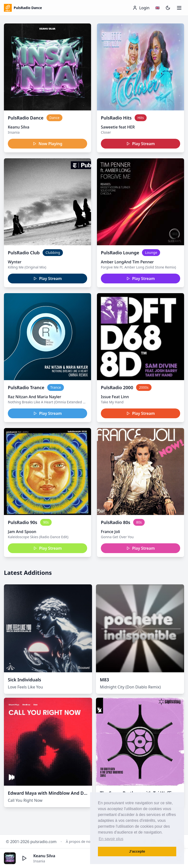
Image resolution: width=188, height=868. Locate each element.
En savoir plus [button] (111, 839)
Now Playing (48, 144)
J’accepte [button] (137, 851)
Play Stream (141, 144)
